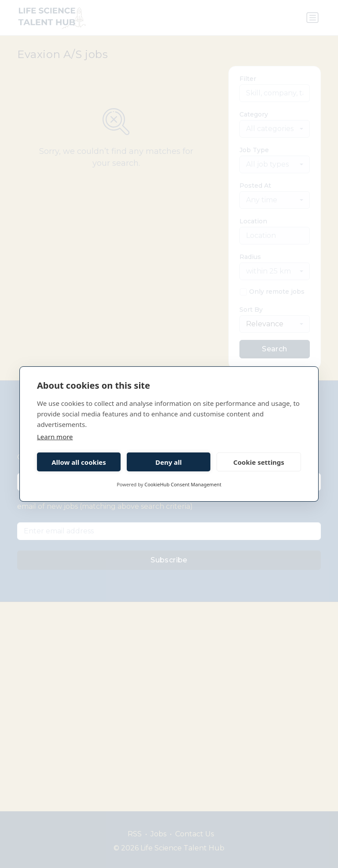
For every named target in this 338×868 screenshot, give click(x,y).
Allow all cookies (79, 462)
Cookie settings (259, 462)
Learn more (55, 437)
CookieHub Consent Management (183, 484)
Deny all (169, 462)
